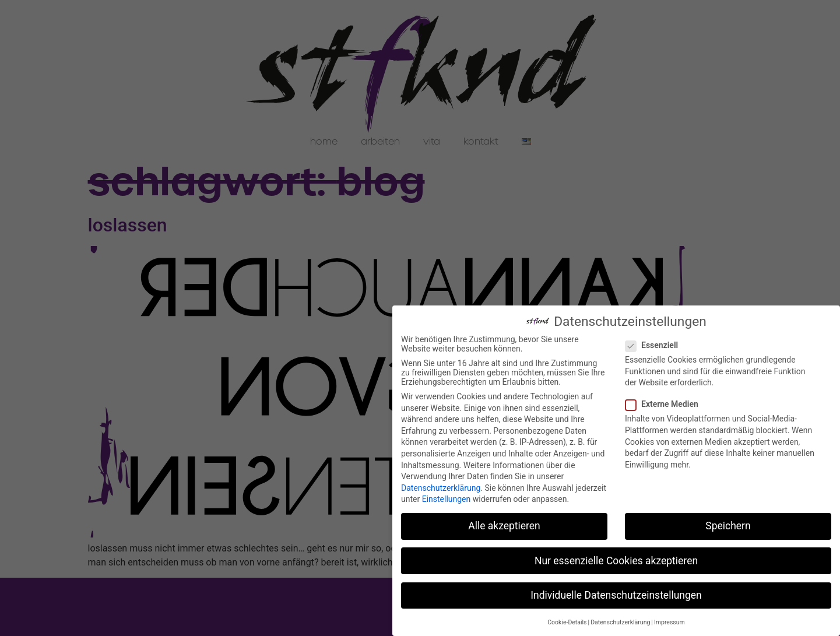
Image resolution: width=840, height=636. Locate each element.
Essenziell (655, 343)
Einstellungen (447, 497)
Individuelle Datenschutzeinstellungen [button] (616, 593)
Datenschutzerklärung (441, 486)
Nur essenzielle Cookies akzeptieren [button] (616, 558)
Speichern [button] (728, 524)
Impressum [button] (669, 621)
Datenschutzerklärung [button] (620, 621)
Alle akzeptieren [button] (504, 524)
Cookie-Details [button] (567, 621)
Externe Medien (665, 402)
